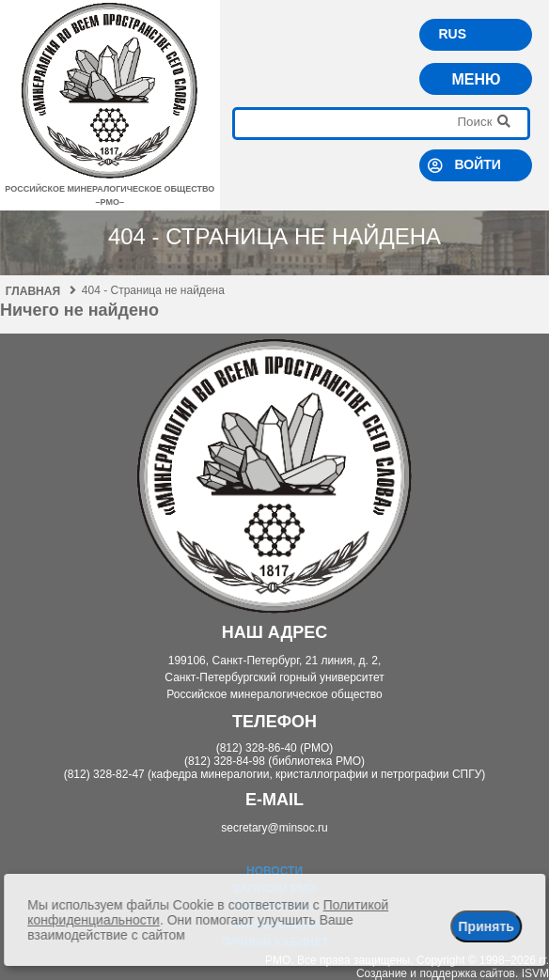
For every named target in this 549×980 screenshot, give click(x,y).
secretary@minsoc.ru (274, 828)
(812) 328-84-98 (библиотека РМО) (274, 761)
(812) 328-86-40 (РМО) (275, 748)
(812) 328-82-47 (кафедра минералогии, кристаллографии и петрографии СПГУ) (275, 774)
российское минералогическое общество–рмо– (110, 189)
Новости (274, 871)
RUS (452, 34)
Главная (41, 291)
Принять (486, 926)
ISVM (535, 973)
